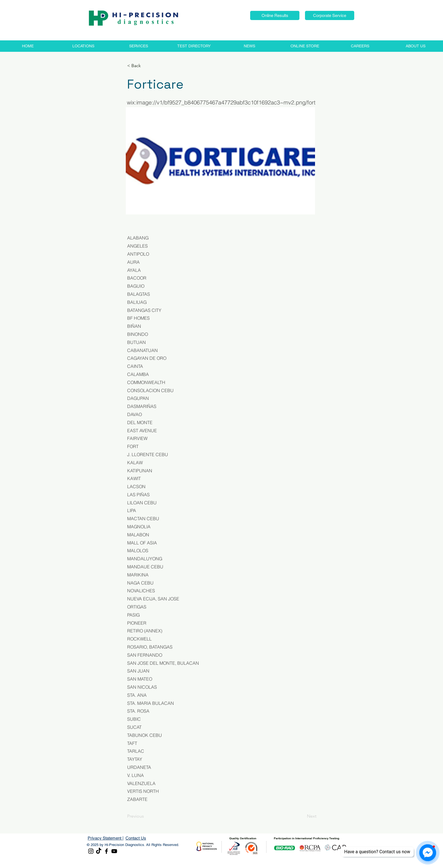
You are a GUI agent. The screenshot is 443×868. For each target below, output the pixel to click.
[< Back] (146, 66)
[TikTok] (99, 851)
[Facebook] (106, 851)
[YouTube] (114, 851)
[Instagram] (91, 851)
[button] (275, 15)
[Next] (302, 816)
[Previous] (146, 816)
